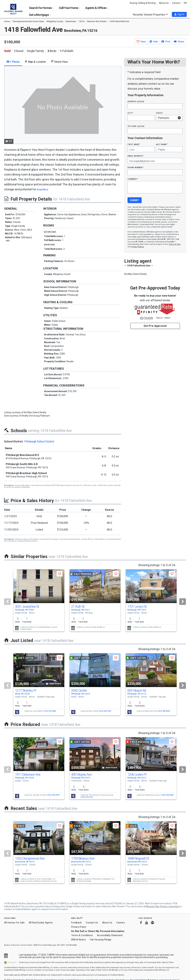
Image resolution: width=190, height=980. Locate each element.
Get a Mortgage (40, 15)
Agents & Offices (97, 8)
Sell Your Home (70, 8)
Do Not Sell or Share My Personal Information (98, 931)
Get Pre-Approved (155, 326)
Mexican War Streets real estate (163, 906)
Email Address (136, 156)
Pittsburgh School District (39, 442)
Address (136, 101)
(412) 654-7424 (105, 711)
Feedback (76, 923)
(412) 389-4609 (164, 711)
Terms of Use (174, 244)
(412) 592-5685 (50, 711)
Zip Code (136, 126)
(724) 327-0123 (87, 797)
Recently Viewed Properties (150, 15)
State (159, 113)
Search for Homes (41, 8)
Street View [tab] (59, 62)
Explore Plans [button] (168, 962)
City (130, 113)
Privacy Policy (79, 927)
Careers (176, 3)
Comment (133, 179)
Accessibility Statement (110, 935)
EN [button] (185, 3)
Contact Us (92, 923)
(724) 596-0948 (167, 795)
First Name (134, 144)
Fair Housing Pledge (101, 940)
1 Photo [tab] (13, 62)
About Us (164, 3)
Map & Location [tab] (35, 62)
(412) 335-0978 (53, 795)
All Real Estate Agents (41, 923)
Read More (43, 190)
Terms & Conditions (82, 935)
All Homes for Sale (14, 923)
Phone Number (135, 167)
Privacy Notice (138, 247)
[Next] (183, 602)
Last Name (162, 144)
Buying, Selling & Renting (143, 3)
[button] (179, 14)
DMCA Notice (78, 940)
